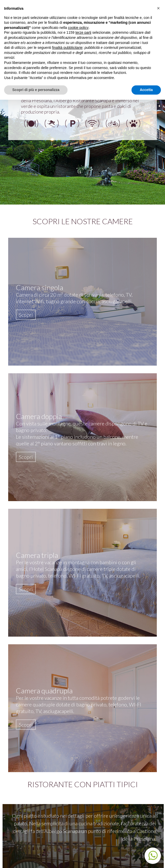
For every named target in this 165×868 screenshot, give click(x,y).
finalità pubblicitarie (67, 48)
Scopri (26, 315)
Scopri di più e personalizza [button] (36, 90)
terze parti (83, 32)
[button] (158, 8)
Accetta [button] (146, 90)
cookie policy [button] (78, 28)
